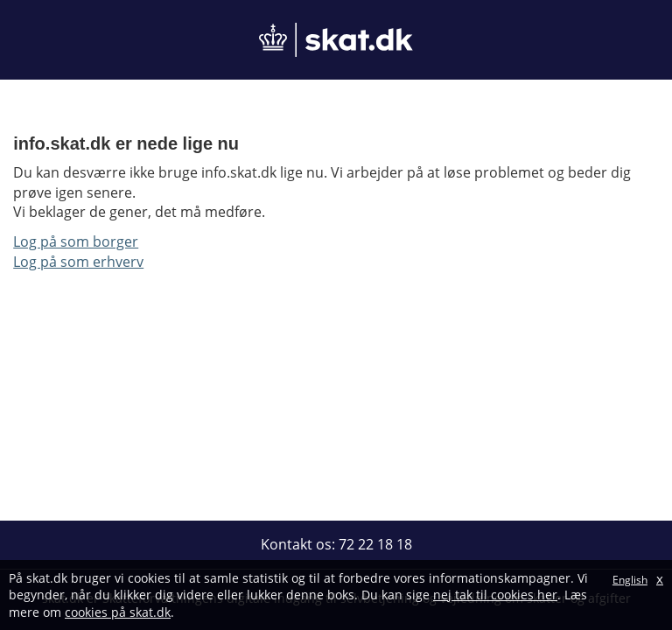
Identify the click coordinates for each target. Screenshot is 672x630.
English (630, 580)
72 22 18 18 (375, 544)
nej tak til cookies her (495, 595)
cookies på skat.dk (118, 612)
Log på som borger (76, 241)
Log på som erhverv (78, 262)
